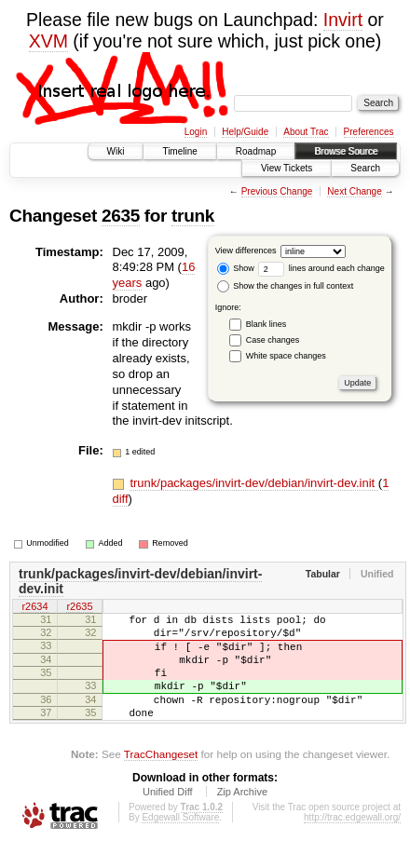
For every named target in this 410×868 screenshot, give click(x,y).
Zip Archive (242, 817)
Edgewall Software (180, 842)
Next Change (354, 191)
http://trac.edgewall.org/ (352, 842)
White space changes (286, 356)
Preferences (369, 132)
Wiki (116, 151)
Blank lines (266, 324)
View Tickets (287, 168)
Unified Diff (168, 817)
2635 (121, 216)
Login (196, 132)
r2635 (79, 608)
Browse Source (346, 151)
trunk (193, 216)
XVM (48, 41)
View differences (246, 251)
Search (365, 168)
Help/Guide (245, 132)
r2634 (34, 608)
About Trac (306, 132)
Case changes (273, 340)
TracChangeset (161, 779)
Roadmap (256, 151)
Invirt (343, 20)
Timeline (179, 151)
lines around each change (321, 268)
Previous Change (277, 191)
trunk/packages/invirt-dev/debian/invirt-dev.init (253, 483)
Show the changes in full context (286, 286)
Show (236, 268)
